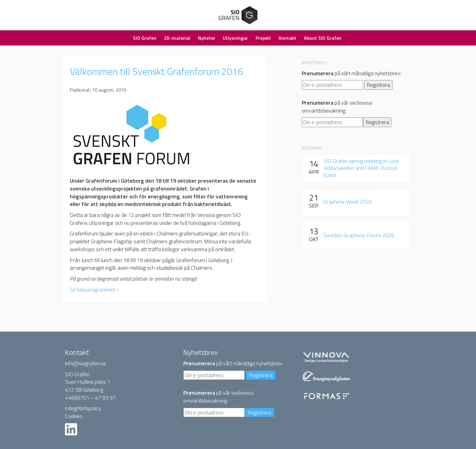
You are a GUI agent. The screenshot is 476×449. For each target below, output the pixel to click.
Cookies (74, 416)
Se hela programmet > (95, 290)
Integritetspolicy (83, 408)
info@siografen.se (85, 363)
